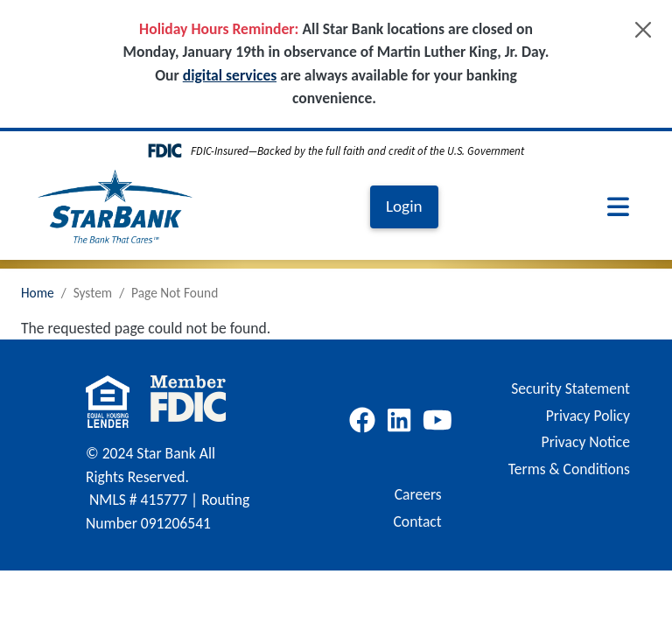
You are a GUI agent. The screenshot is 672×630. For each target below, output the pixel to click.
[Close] (643, 30)
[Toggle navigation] (618, 206)
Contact (417, 521)
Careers (418, 494)
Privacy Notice (586, 442)
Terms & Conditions (569, 469)
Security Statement (570, 388)
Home (38, 293)
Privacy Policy (588, 416)
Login (404, 206)
